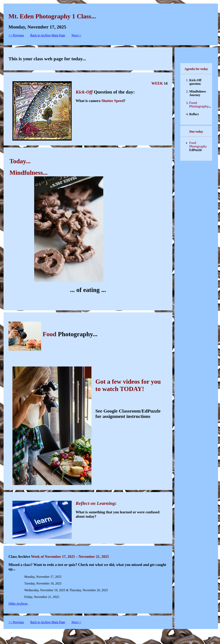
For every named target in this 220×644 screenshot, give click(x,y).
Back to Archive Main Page (48, 35)
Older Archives (18, 604)
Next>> (76, 35)
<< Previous (16, 35)
